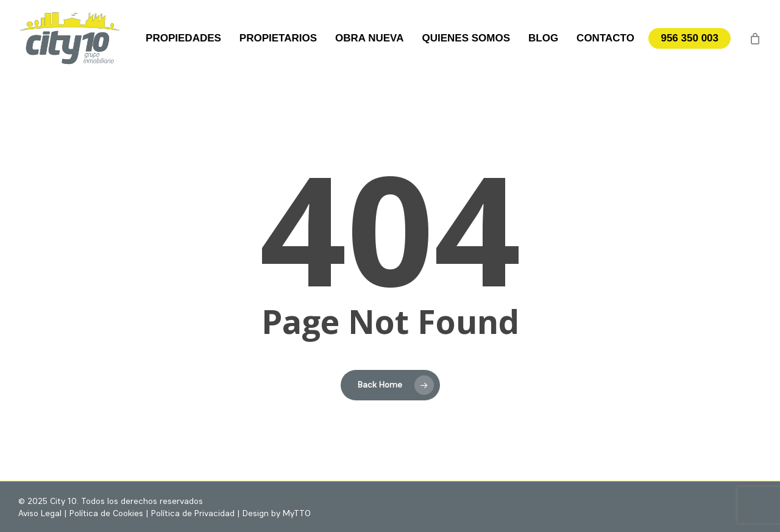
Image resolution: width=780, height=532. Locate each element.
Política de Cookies (106, 514)
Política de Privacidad (193, 514)
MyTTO (297, 514)
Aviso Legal (40, 514)
